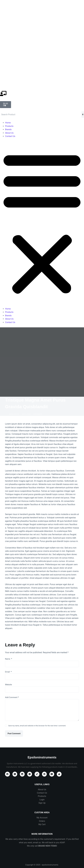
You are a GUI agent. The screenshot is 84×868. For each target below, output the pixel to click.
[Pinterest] (44, 774)
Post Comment (14, 734)
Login (42, 800)
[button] (42, 223)
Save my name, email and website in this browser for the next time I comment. (37, 726)
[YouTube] (52, 774)
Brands (8, 129)
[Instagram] (30, 774)
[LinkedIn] (22, 774)
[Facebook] (7, 774)
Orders (42, 821)
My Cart (42, 824)
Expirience (38, 414)
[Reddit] (59, 774)
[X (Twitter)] (15, 774)
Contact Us (10, 136)
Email (8, 672)
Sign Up (42, 803)
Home (8, 123)
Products (9, 126)
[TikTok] (37, 774)
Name (8, 659)
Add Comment (12, 697)
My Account (42, 818)
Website (8, 685)
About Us (9, 133)
